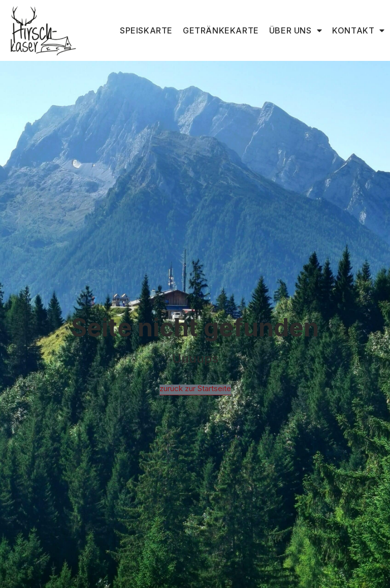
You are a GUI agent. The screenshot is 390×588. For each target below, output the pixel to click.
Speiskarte (146, 30)
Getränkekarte (221, 30)
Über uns (296, 30)
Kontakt (359, 30)
